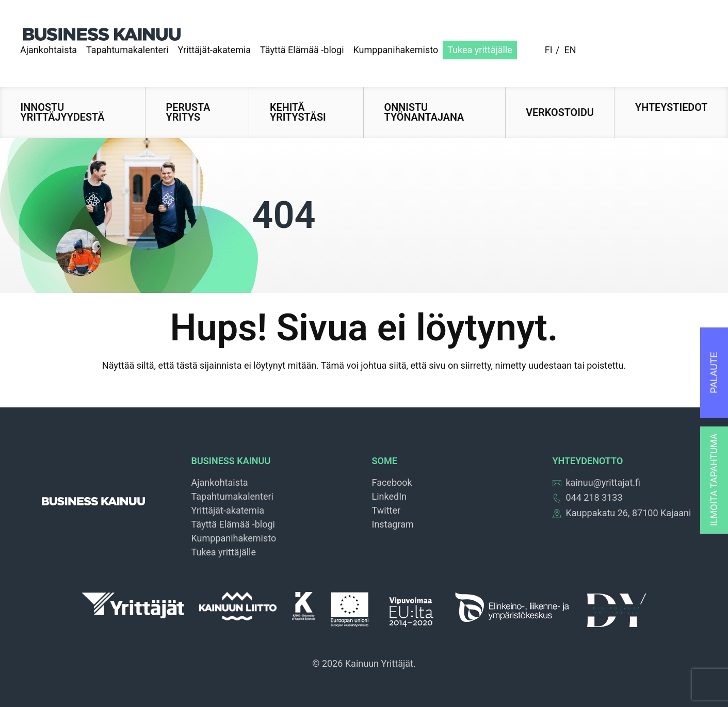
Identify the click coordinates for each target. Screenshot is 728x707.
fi (549, 50)
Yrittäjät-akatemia (215, 50)
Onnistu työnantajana (424, 113)
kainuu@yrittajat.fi (597, 482)
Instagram (393, 524)
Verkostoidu (560, 113)
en (570, 50)
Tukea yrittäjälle (480, 50)
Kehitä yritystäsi (298, 113)
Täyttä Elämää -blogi (302, 50)
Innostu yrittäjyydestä (63, 113)
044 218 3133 (588, 497)
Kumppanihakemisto (396, 50)
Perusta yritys (188, 113)
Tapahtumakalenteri (127, 50)
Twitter (386, 510)
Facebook (392, 482)
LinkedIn (390, 496)
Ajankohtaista (48, 50)
